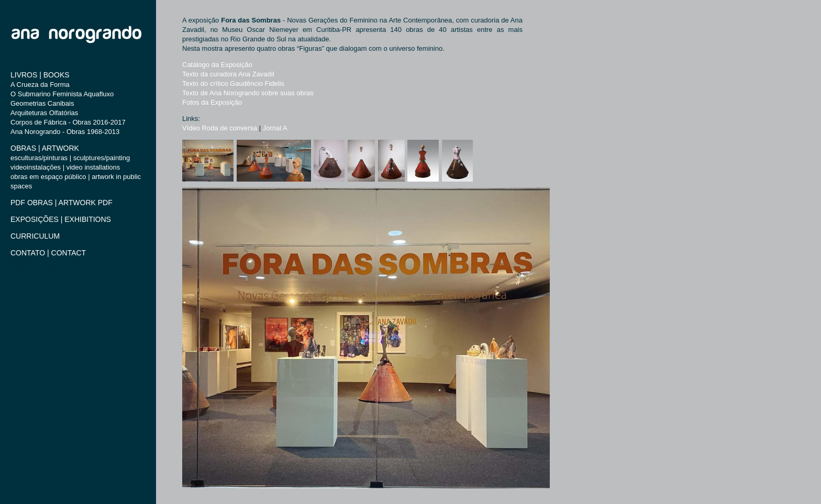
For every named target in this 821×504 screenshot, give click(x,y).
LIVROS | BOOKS (40, 75)
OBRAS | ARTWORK (45, 148)
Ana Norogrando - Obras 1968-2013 (65, 132)
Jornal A (275, 128)
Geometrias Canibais (42, 103)
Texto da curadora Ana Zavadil (228, 74)
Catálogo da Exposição (217, 65)
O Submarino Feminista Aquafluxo (62, 94)
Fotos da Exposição (212, 102)
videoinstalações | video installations (65, 167)
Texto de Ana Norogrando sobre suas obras (248, 93)
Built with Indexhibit (35, 270)
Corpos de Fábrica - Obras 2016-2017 (68, 122)
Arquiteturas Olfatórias (44, 113)
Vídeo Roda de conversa (220, 128)
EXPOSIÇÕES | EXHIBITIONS (61, 219)
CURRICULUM (35, 236)
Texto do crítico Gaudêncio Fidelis (233, 83)
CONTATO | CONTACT (48, 253)
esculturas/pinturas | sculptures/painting (70, 158)
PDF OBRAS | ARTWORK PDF (62, 203)
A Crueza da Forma (40, 85)
